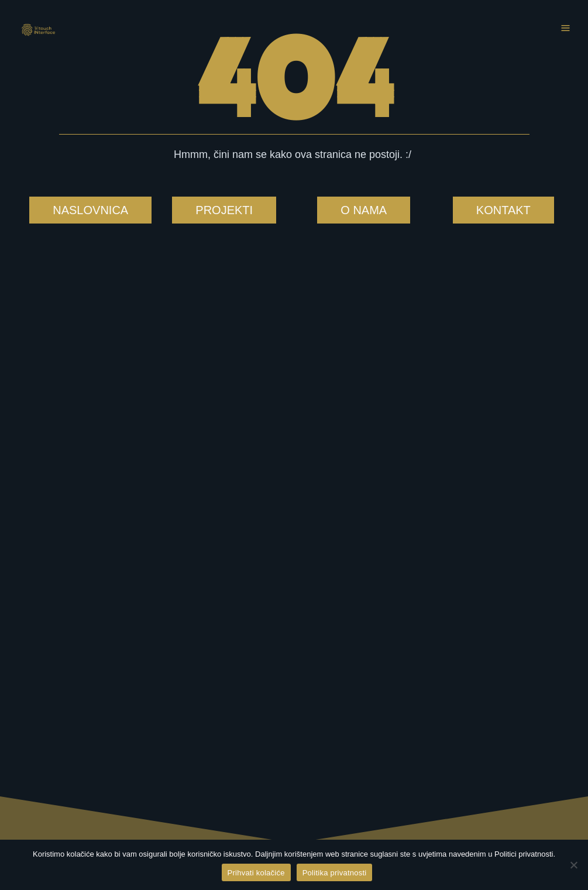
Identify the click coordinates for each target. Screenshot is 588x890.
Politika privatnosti (335, 873)
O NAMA (364, 210)
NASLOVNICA (90, 210)
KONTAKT (503, 210)
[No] (573, 865)
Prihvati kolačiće (256, 873)
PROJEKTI (224, 210)
